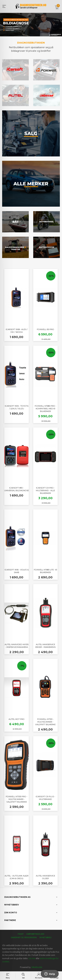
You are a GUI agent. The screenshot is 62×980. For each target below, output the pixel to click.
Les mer (32, 958)
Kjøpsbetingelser (35, 934)
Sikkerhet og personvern (24, 938)
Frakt (21, 934)
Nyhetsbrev (45, 938)
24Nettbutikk (37, 967)
